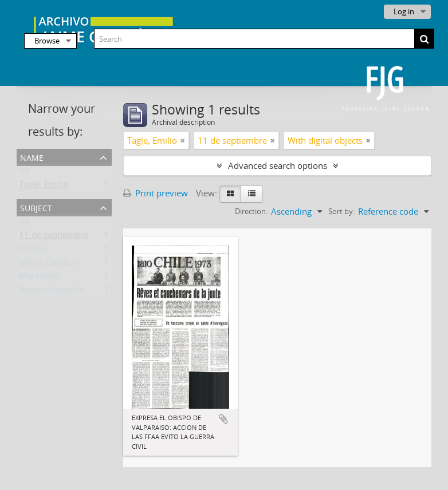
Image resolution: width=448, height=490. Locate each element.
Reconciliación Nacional (65, 292)
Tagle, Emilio (44, 187)
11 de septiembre (54, 237)
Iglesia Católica (48, 264)
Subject (36, 207)
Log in (404, 11)
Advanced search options (278, 165)
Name (32, 157)
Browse (47, 41)
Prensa (32, 251)
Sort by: (341, 211)
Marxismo (39, 278)
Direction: (251, 211)
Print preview (156, 193)
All (24, 173)
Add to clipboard (223, 419)
